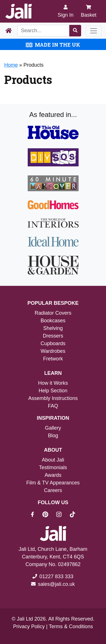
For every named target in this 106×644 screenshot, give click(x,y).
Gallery (53, 428)
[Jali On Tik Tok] (73, 515)
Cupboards (53, 343)
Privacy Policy (29, 626)
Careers (53, 490)
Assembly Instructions (53, 398)
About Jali (53, 460)
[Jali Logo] (19, 11)
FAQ (53, 406)
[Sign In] (66, 11)
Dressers (53, 336)
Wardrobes (53, 351)
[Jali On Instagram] (62, 515)
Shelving (53, 328)
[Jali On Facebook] (36, 515)
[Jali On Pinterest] (49, 515)
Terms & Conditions (71, 626)
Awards (53, 475)
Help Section (53, 391)
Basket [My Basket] (89, 11)
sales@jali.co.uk (56, 584)
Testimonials (53, 467)
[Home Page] (9, 31)
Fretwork (53, 359)
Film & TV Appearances (53, 483)
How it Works (53, 383)
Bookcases (53, 321)
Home (11, 65)
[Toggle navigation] (94, 31)
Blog (53, 436)
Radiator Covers (53, 313)
